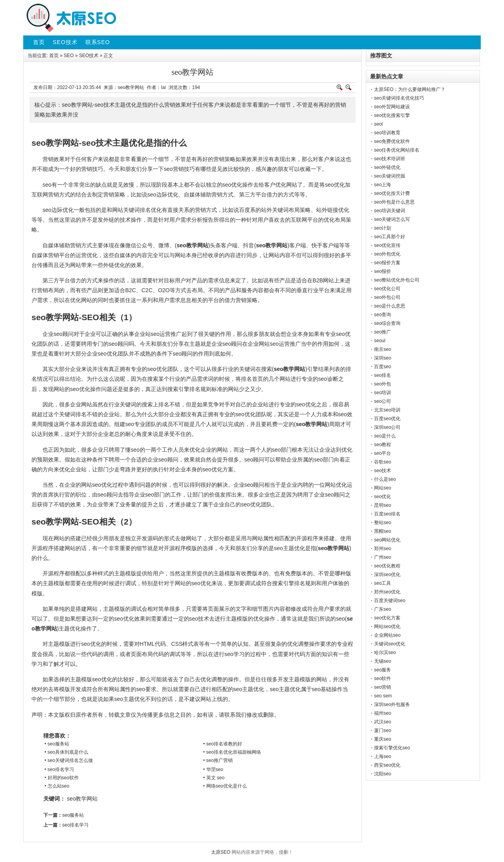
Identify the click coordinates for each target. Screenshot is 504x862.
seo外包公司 (387, 297)
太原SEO (221, 852)
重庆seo (383, 739)
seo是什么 (385, 436)
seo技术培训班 (390, 159)
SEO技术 (89, 56)
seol (378, 124)
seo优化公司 (387, 289)
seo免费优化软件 (392, 141)
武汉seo (383, 722)
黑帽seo (383, 531)
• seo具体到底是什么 (66, 752)
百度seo (383, 367)
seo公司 (383, 401)
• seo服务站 (57, 744)
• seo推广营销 (218, 760)
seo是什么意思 (390, 306)
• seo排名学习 (59, 769)
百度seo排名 (387, 514)
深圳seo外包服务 (392, 704)
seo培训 (383, 393)
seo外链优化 (387, 167)
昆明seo (383, 505)
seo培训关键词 (390, 211)
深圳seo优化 (387, 575)
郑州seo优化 (387, 592)
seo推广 (383, 332)
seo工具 (383, 583)
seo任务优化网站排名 (397, 150)
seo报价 (383, 271)
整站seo (383, 523)
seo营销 (383, 687)
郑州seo (383, 549)
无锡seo (383, 661)
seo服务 (383, 670)
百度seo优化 (387, 419)
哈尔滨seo (385, 653)
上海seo (383, 756)
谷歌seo (383, 462)
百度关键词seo (390, 601)
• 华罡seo (213, 769)
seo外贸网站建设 (392, 107)
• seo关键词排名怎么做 (69, 760)
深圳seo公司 (387, 427)
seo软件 (383, 678)
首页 (54, 56)
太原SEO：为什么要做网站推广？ (410, 89)
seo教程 (383, 445)
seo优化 (383, 497)
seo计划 (383, 228)
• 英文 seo (214, 778)
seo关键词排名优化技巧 (399, 98)
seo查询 (383, 315)
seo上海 (383, 185)
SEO (69, 56)
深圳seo (383, 358)
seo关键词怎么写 (392, 219)
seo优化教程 (387, 566)
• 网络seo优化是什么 (225, 786)
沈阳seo (383, 774)
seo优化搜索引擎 (392, 115)
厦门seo (383, 730)
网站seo (383, 488)
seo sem (383, 696)
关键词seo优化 (390, 644)
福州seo (383, 713)
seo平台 (383, 453)
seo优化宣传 (387, 245)
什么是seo (385, 479)
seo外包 (383, 384)
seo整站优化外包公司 (397, 280)
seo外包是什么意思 (394, 202)
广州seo (383, 557)
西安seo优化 (387, 765)
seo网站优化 (387, 540)
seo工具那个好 (390, 237)
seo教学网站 (82, 799)
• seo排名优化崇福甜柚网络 (232, 752)
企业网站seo (387, 635)
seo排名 (383, 375)
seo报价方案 (387, 263)
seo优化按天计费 (392, 193)
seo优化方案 (387, 618)
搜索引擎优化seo (392, 748)
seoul (380, 341)
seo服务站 (73, 815)
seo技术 (383, 471)
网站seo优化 (387, 627)
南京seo (383, 349)
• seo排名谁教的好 (223, 744)
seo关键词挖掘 (390, 176)
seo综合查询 (387, 323)
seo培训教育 (387, 133)
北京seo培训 (387, 410)
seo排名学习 (75, 825)
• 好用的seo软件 (62, 778)
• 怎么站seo (57, 786)
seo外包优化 (387, 254)
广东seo (383, 609)
